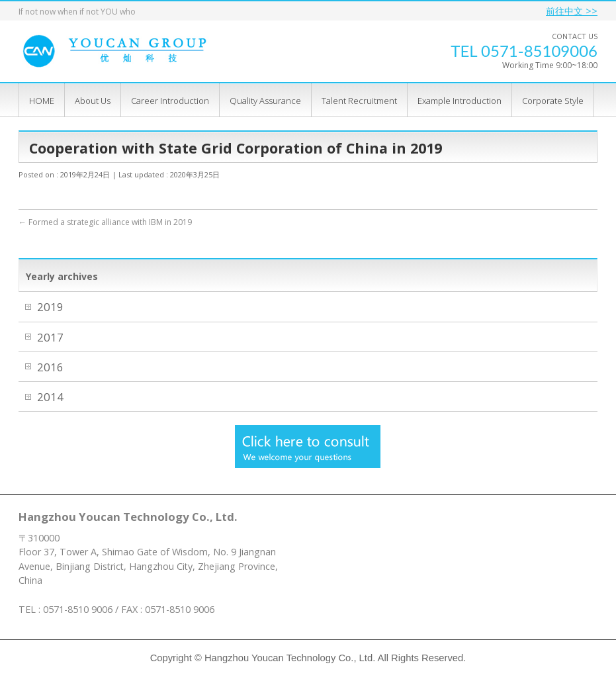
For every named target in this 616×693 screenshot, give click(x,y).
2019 (52, 307)
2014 (52, 397)
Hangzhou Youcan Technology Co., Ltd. (290, 658)
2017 (52, 337)
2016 (52, 367)
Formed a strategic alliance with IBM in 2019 (105, 222)
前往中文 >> (572, 11)
